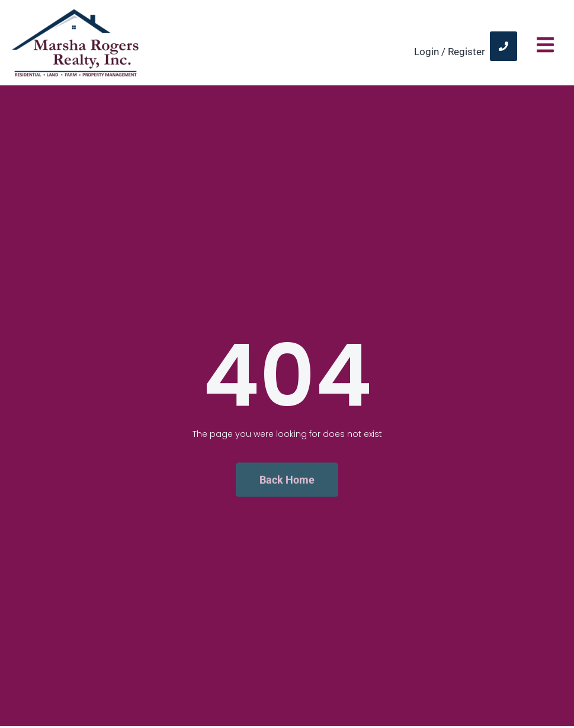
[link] (504, 46)
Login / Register (450, 52)
